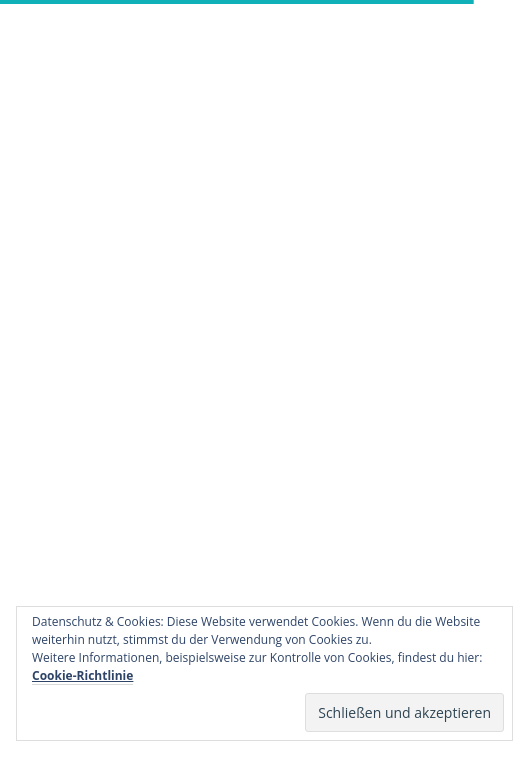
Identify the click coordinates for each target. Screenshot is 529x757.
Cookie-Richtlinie (82, 675)
